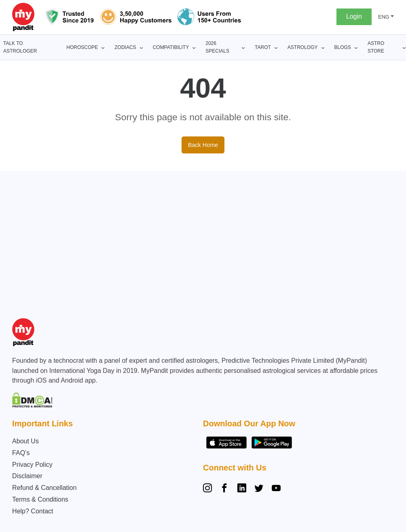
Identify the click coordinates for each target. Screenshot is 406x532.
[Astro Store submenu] (404, 48)
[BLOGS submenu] (356, 48)
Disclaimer (27, 476)
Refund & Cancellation (44, 488)
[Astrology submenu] (323, 48)
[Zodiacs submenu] (141, 48)
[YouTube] (276, 489)
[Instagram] (209, 489)
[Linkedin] (242, 489)
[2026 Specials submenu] (243, 48)
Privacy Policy (32, 465)
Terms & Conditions (40, 499)
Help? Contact (33, 511)
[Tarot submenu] (276, 48)
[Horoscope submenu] (103, 48)
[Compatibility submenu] (194, 48)
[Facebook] (224, 489)
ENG (384, 17)
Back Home (203, 145)
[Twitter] (259, 489)
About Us (25, 441)
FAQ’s (21, 453)
